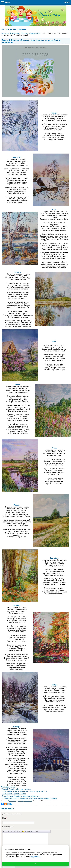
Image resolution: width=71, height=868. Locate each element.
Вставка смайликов (23, 831)
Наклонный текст (6, 831)
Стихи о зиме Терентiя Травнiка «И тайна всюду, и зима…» (24, 791)
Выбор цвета (26, 831)
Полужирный (4, 831)
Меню (6, 2)
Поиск (67, 2)
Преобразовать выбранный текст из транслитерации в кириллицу (34, 831)
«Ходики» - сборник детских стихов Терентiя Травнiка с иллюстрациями (29, 798)
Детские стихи (12, 801)
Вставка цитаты (32, 831)
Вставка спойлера (37, 831)
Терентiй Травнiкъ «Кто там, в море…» (16, 789)
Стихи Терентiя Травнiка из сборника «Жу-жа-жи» (21, 796)
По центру (17, 831)
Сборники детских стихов (25, 801)
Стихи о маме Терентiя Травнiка (14, 794)
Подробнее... (35, 857)
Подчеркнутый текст (9, 831)
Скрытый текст (29, 831)
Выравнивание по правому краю (20, 831)
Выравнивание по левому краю (15, 831)
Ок (36, 864)
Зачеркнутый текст (11, 831)
